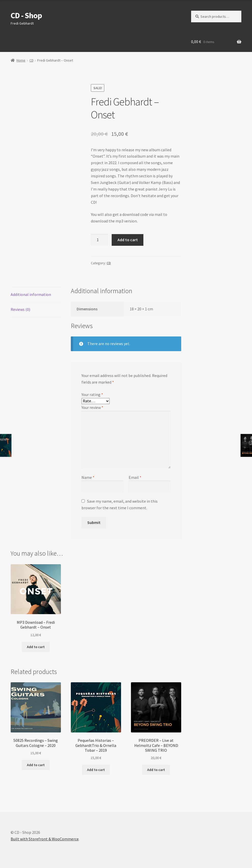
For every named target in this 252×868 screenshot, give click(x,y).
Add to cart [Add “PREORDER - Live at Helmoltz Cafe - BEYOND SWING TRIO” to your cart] (156, 770)
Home (21, 60)
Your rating (92, 394)
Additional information (31, 294)
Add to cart (128, 240)
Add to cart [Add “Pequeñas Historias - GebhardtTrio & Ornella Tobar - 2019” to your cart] (96, 770)
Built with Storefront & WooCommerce (45, 839)
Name (88, 477)
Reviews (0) (20, 309)
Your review (92, 407)
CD (31, 60)
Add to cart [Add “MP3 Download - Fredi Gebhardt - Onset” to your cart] (36, 647)
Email (135, 477)
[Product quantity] (99, 240)
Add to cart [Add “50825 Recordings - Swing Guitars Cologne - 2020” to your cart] (36, 765)
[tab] (36, 295)
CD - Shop (26, 15)
